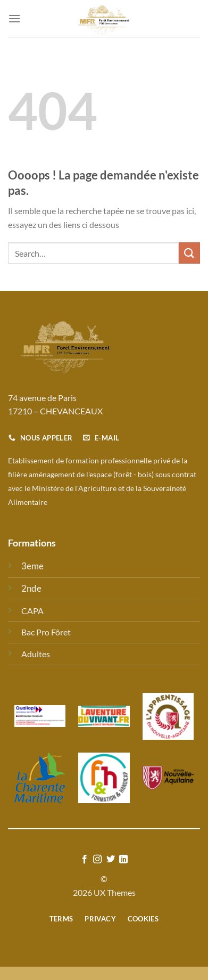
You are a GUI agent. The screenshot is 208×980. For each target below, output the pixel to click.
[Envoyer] (189, 253)
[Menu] (14, 18)
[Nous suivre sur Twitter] (111, 860)
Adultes (36, 654)
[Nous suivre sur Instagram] (97, 860)
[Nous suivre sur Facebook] (85, 860)
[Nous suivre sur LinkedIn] (123, 860)
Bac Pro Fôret (46, 632)
